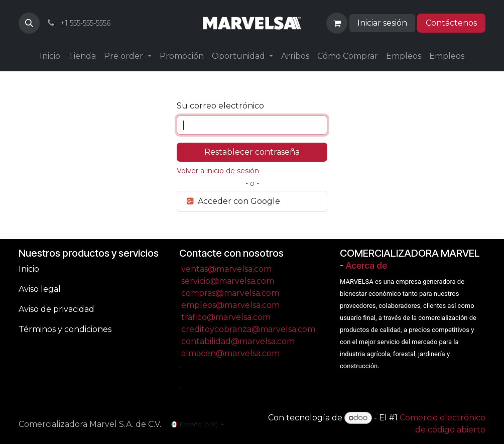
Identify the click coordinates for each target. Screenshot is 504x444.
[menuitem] (50, 56)
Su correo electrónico (220, 106)
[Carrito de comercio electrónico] (337, 23)
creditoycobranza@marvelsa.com (248, 329)
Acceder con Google (233, 201)
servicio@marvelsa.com (228, 281)
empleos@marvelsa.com (230, 305)
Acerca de (366, 265)
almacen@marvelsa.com (230, 353)
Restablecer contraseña (252, 152)
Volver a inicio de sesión (218, 171)
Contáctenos (451, 23)
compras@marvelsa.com (230, 293)
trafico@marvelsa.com (226, 317)
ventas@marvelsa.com (226, 269)
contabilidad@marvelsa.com (238, 341)
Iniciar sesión (382, 23)
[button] (29, 23)
